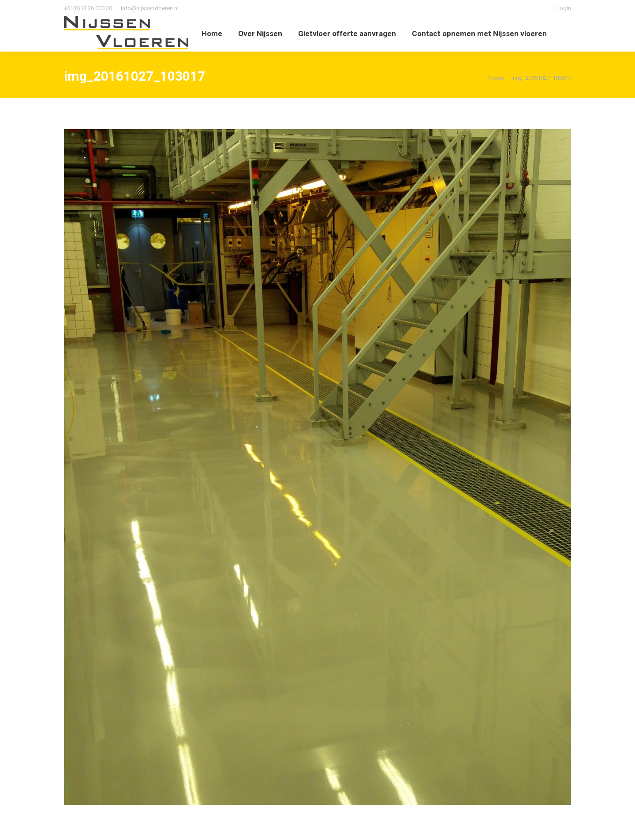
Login (564, 8)
